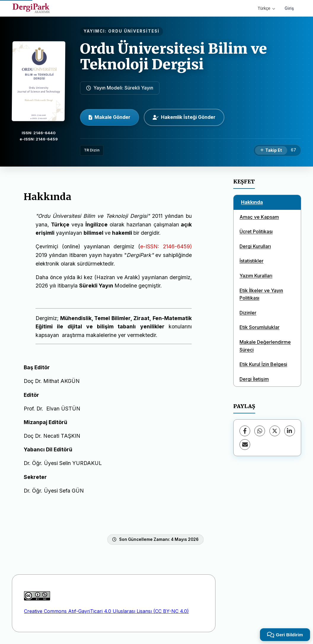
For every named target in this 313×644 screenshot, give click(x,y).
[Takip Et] (271, 151)
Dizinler (248, 313)
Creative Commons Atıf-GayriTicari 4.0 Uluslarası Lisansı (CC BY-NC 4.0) (106, 611)
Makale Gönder (110, 117)
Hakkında (252, 202)
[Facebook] (245, 431)
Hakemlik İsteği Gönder (184, 117)
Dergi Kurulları (255, 246)
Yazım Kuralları (256, 276)
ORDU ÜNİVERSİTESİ (134, 31)
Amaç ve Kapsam (259, 217)
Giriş (289, 8)
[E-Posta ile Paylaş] (245, 445)
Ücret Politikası (256, 231)
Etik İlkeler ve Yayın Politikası (261, 294)
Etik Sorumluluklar (259, 327)
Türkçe (266, 8)
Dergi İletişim (254, 379)
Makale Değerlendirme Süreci (265, 346)
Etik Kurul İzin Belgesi (263, 364)
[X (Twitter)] (275, 431)
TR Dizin (92, 150)
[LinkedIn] (290, 431)
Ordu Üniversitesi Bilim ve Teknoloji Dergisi (174, 56)
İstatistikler (251, 261)
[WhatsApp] (260, 431)
